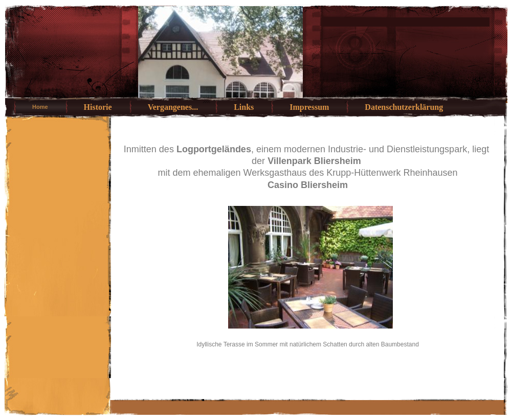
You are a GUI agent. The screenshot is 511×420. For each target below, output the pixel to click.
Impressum (309, 107)
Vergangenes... (173, 107)
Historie (98, 107)
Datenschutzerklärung (404, 107)
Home (40, 107)
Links (244, 107)
